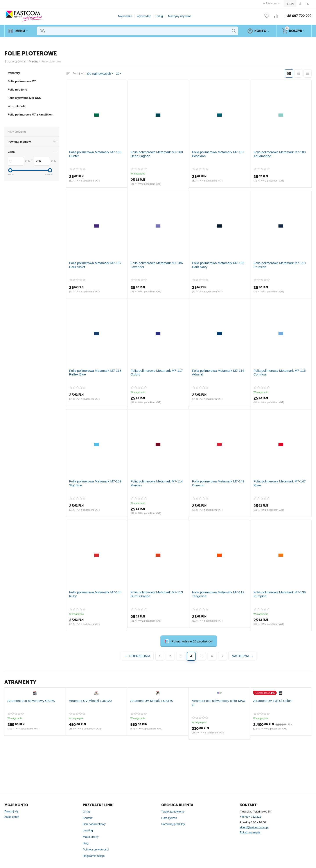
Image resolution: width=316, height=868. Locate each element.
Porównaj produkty (173, 818)
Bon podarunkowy (94, 818)
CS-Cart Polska (46, 863)
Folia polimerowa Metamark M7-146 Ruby (96, 587)
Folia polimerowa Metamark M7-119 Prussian (276, 262)
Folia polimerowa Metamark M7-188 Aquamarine (276, 153)
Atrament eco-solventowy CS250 (28, 744)
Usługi (160, 16)
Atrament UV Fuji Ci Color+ (270, 744)
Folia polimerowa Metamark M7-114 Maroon (153, 479)
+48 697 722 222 (298, 16)
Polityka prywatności (96, 843)
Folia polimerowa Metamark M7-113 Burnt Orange (157, 589)
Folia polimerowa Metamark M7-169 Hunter (97, 151)
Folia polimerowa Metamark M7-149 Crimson (215, 479)
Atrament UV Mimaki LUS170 (149, 744)
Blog (86, 837)
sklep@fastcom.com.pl (254, 821)
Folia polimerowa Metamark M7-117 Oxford (158, 367)
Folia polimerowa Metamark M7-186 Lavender (153, 262)
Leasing (88, 824)
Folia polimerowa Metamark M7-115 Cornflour (276, 369)
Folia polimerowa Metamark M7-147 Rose (280, 477)
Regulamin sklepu (94, 849)
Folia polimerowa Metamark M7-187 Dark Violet (95, 262)
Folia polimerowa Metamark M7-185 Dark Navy (218, 262)
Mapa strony (91, 831)
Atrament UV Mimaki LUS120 (88, 744)
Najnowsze (125, 16)
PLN (291, 4)
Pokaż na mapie (250, 826)
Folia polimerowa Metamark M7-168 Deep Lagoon (157, 153)
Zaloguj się (11, 805)
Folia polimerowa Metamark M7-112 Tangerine (215, 589)
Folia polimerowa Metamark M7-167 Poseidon (215, 153)
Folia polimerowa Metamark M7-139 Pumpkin (276, 589)
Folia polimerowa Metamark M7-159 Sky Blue (95, 479)
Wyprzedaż (144, 16)
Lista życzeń (169, 812)
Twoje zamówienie (173, 805)
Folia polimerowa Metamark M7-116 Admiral (215, 369)
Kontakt (88, 812)
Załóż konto (12, 811)
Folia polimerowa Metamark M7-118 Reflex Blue (96, 369)
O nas (87, 805)
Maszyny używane (180, 16)
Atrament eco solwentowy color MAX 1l (216, 744)
